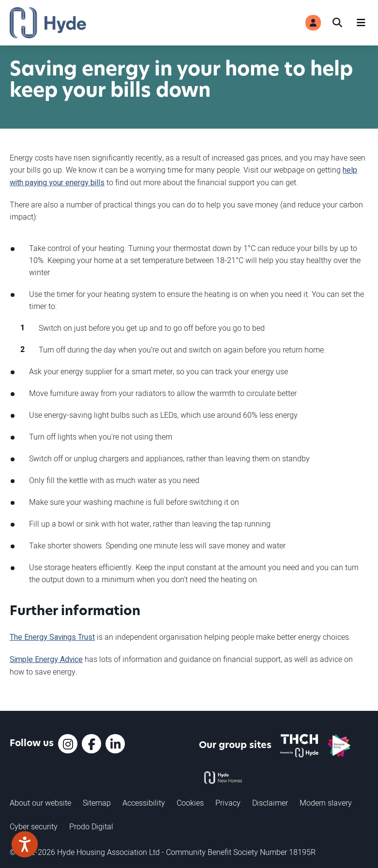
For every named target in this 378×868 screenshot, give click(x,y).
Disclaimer (270, 803)
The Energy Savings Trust (52, 637)
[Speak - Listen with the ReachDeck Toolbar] (25, 844)
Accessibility (144, 803)
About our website (40, 803)
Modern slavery (326, 803)
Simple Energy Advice (46, 660)
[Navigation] (361, 23)
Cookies (190, 803)
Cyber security (34, 826)
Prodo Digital (91, 826)
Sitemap (97, 803)
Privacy (228, 803)
